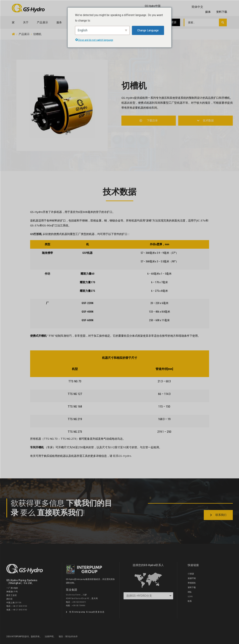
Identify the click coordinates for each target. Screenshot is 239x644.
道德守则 (192, 578)
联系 (190, 601)
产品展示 (43, 22)
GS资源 (172, 22)
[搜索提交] (223, 22)
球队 (190, 592)
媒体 (208, 12)
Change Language (148, 30)
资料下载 (222, 12)
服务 (59, 22)
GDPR (190, 597)
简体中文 (197, 7)
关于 (26, 22)
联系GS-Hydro (122, 456)
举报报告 (192, 583)
